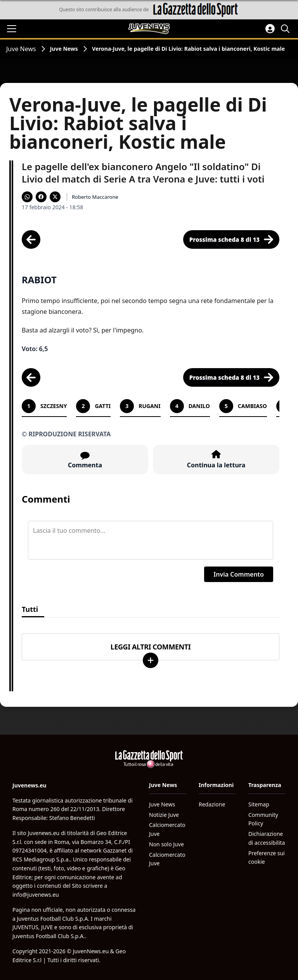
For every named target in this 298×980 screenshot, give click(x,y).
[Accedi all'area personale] (270, 29)
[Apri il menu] (12, 29)
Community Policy (263, 819)
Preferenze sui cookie (267, 858)
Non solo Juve (166, 844)
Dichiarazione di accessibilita (267, 838)
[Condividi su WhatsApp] (27, 197)
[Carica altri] (151, 660)
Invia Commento (239, 574)
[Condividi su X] (55, 197)
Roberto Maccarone (95, 197)
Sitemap (259, 804)
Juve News (21, 49)
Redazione (212, 804)
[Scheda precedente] (31, 239)
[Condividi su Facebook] (41, 197)
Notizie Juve (164, 815)
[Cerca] (286, 29)
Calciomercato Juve (167, 829)
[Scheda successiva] (231, 239)
